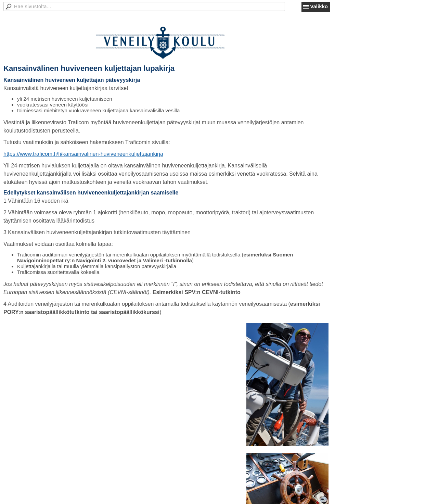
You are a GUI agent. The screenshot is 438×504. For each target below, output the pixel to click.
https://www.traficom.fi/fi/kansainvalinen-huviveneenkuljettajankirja (83, 154)
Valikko (319, 6)
